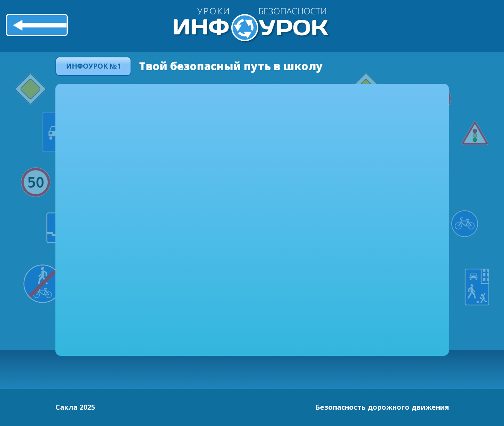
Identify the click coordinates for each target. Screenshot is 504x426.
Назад (37, 25)
